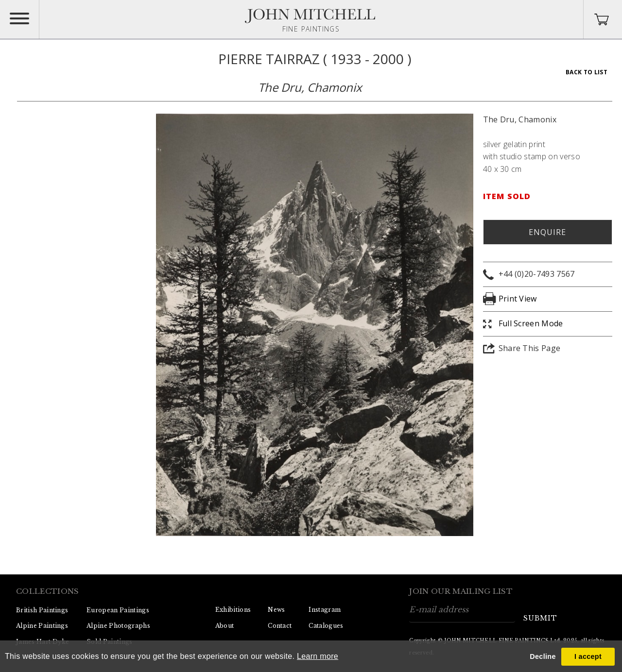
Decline (543, 656)
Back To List (587, 72)
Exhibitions (233, 610)
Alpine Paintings (42, 626)
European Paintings (118, 610)
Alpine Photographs (118, 626)
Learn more (318, 656)
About (225, 626)
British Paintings (42, 610)
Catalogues (326, 626)
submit (540, 618)
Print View (518, 299)
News (276, 610)
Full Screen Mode (531, 323)
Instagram (325, 610)
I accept (588, 656)
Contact (280, 626)
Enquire (547, 232)
